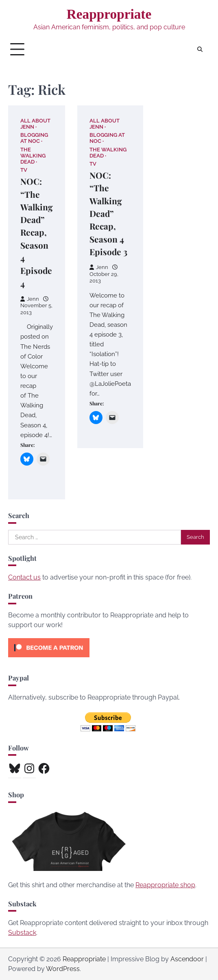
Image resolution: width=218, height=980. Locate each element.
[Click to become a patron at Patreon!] (49, 659)
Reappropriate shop (165, 885)
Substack (22, 933)
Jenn (30, 299)
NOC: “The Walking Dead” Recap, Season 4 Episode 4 (37, 232)
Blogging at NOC (34, 138)
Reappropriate (109, 14)
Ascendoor (187, 959)
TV (24, 170)
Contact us (24, 577)
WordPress (63, 969)
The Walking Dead (33, 156)
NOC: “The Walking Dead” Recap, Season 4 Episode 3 (108, 213)
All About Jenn (35, 124)
